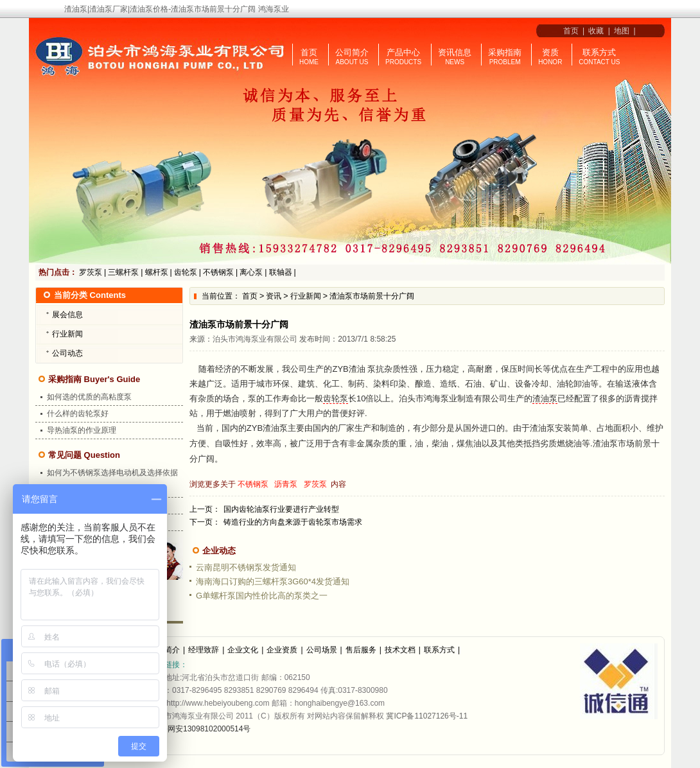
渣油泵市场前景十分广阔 (372, 296)
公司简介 (352, 52)
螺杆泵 (157, 272)
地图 (622, 31)
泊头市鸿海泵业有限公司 (255, 339)
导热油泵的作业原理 (82, 430)
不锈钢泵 (218, 272)
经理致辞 (204, 650)
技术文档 (400, 650)
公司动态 (67, 353)
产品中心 (403, 52)
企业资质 (282, 650)
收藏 (596, 31)
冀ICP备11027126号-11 (427, 716)
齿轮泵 (186, 272)
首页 (569, 31)
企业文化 (243, 650)
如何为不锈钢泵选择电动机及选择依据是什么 (112, 481)
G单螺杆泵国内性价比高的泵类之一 (262, 596)
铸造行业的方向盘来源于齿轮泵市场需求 (293, 522)
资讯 (274, 296)
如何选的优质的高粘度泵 (89, 397)
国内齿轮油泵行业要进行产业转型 (281, 509)
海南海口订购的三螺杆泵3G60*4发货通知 (273, 581)
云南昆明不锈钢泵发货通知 (246, 567)
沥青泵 (286, 484)
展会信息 (67, 315)
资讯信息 (455, 52)
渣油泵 (545, 398)
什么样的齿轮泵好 (78, 414)
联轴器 (281, 272)
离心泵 (251, 272)
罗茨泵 (91, 272)
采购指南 (505, 52)
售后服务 (361, 650)
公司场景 (322, 650)
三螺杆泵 (123, 272)
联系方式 (599, 52)
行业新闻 (306, 296)
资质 (550, 52)
